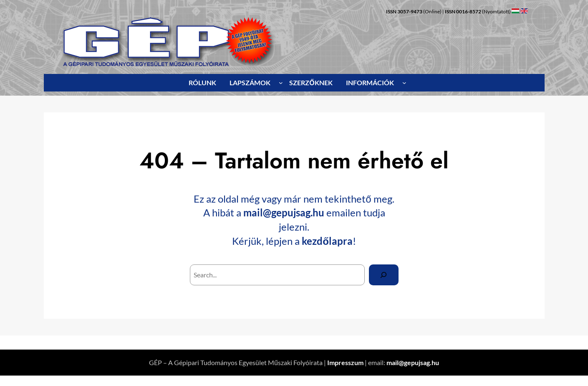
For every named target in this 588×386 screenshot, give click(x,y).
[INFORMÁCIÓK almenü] (404, 83)
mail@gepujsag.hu (284, 212)
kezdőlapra (327, 241)
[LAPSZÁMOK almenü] (281, 83)
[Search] (384, 275)
